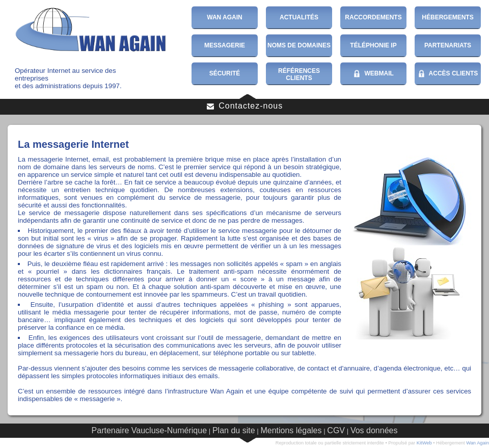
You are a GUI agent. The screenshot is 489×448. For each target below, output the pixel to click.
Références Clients (299, 74)
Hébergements (447, 17)
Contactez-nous (245, 106)
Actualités (299, 17)
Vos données (374, 430)
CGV (336, 430)
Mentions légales (291, 430)
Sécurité (225, 73)
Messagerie (225, 45)
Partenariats (448, 45)
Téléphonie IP (373, 45)
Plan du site (234, 430)
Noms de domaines (299, 45)
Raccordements (373, 17)
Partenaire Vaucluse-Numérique (149, 430)
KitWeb (424, 443)
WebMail (373, 74)
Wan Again (225, 17)
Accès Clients (448, 74)
